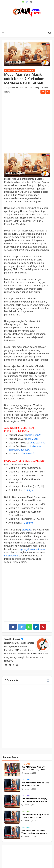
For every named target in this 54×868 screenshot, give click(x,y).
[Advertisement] (29, 22)
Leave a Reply (34, 88)
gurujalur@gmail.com (33, 549)
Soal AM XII (26, 780)
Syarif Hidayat (12, 639)
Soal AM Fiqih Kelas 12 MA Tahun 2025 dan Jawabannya (34, 832)
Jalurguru (26, 530)
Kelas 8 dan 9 (33, 435)
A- (48, 92)
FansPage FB (11, 556)
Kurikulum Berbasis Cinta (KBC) (25, 448)
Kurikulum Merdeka (12, 70)
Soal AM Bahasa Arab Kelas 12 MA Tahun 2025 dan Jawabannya (35, 784)
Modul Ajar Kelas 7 (28, 70)
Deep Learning (37, 443)
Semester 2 (28, 453)
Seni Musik (32, 439)
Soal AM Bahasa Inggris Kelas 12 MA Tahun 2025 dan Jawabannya (35, 816)
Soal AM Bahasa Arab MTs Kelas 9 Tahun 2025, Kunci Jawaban (33, 769)
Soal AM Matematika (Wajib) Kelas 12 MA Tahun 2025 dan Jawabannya (34, 800)
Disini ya (28, 490)
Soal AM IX (25, 764)
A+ (43, 92)
